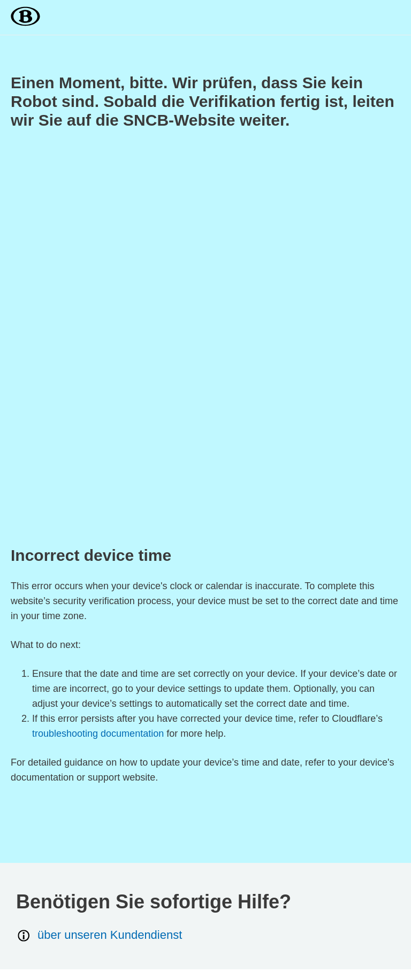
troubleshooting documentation (98, 734)
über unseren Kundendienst (99, 935)
